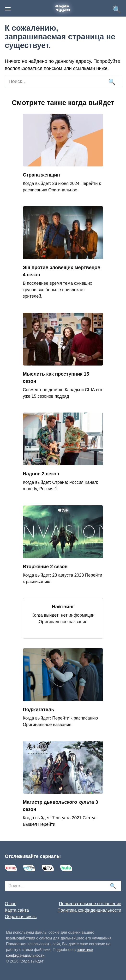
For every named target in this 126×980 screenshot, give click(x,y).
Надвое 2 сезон (41, 474)
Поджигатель (39, 709)
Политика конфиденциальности (89, 910)
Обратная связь (21, 917)
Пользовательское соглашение (90, 904)
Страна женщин (41, 175)
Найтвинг (63, 607)
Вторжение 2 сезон (45, 567)
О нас (11, 904)
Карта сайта (17, 910)
